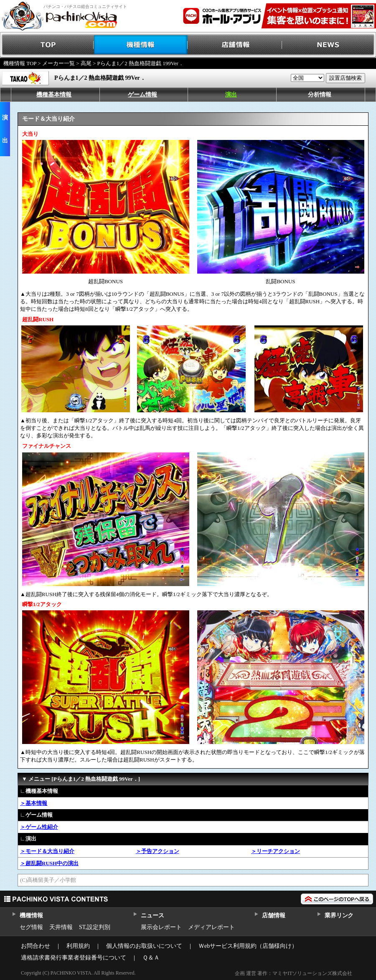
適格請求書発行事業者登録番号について (74, 958)
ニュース (152, 915)
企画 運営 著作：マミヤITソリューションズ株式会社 (293, 973)
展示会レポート (161, 927)
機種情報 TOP (20, 63)
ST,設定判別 (95, 927)
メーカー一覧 (58, 63)
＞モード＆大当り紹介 (47, 851)
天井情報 (61, 927)
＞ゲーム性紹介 (39, 827)
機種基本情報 (54, 95)
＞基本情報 (34, 803)
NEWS (329, 45)
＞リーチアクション (276, 851)
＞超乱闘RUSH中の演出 (49, 863)
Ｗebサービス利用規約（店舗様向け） (248, 946)
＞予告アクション (158, 851)
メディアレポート (211, 927)
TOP (47, 45)
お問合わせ (36, 946)
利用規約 (78, 946)
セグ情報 (31, 927)
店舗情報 (235, 45)
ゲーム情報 (142, 95)
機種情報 (141, 45)
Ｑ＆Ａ (151, 958)
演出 (231, 95)
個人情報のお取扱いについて (144, 946)
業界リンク (339, 915)
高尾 (86, 63)
